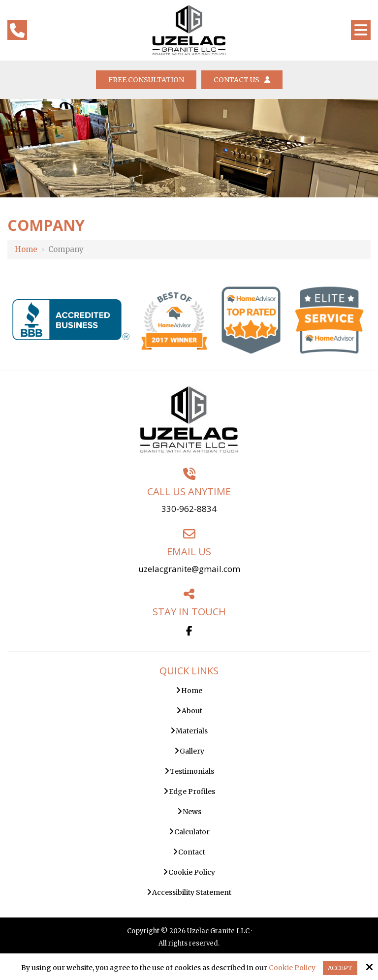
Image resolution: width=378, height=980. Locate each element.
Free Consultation (146, 80)
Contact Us (242, 80)
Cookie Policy (292, 968)
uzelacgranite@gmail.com (189, 569)
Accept (340, 968)
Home (26, 249)
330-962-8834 (189, 509)
